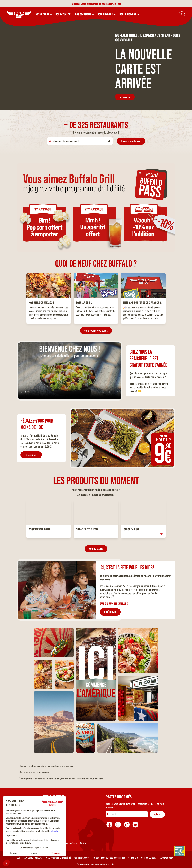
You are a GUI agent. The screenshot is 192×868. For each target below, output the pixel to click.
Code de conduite (149, 858)
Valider (157, 814)
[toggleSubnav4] (107, 14)
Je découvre (125, 97)
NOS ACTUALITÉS (64, 14)
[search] (80, 141)
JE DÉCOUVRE (110, 612)
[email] (127, 814)
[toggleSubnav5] (129, 14)
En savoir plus (31, 455)
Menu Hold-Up (43, 443)
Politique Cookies (82, 858)
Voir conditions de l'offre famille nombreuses (35, 772)
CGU (19, 858)
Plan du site (133, 858)
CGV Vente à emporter (33, 858)
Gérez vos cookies (168, 858)
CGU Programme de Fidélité (59, 858)
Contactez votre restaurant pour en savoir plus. (58, 766)
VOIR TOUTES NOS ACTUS (96, 331)
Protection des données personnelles (109, 858)
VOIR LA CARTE (96, 549)
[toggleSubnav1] (44, 14)
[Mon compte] (182, 14)
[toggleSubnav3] (85, 14)
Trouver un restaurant (131, 141)
